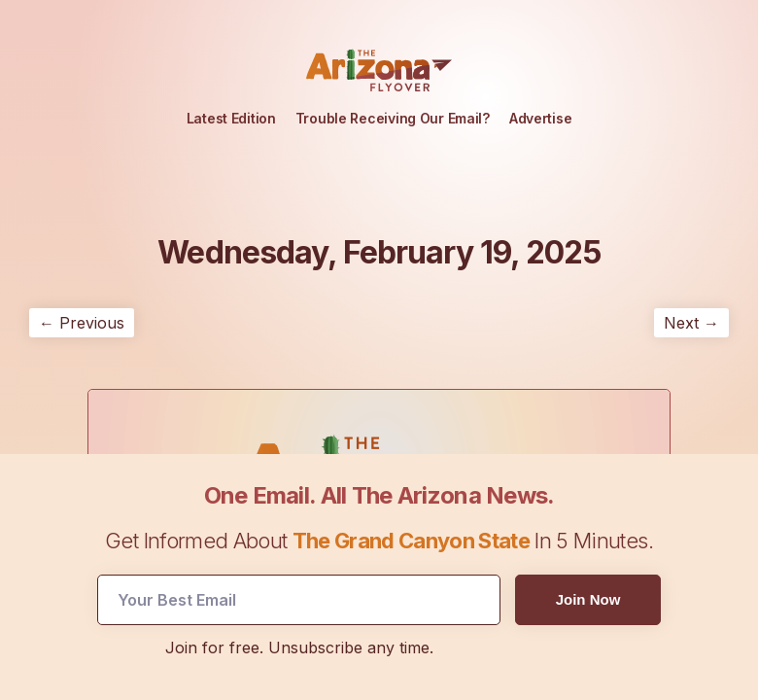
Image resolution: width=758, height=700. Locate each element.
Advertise (540, 118)
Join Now (588, 599)
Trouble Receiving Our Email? (393, 118)
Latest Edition (231, 118)
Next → (691, 323)
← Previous (82, 323)
